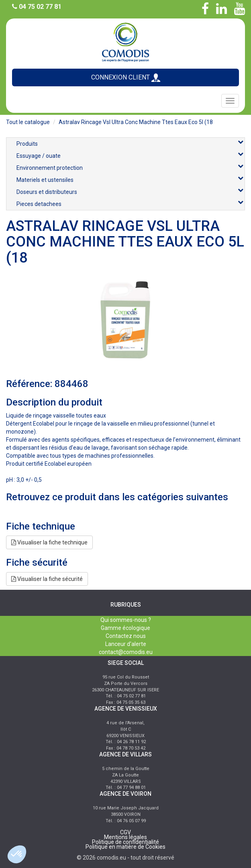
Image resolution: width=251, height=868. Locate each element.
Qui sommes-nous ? (126, 620)
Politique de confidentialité (125, 842)
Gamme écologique (125, 628)
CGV (125, 832)
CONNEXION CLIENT (126, 78)
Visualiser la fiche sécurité (47, 579)
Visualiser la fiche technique (49, 542)
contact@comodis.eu (126, 652)
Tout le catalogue (28, 122)
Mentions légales (125, 837)
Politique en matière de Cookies (125, 847)
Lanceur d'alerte (126, 644)
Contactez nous (126, 636)
